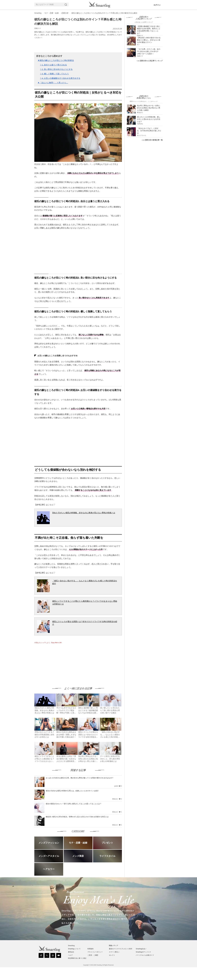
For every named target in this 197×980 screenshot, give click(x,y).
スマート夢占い (114, 952)
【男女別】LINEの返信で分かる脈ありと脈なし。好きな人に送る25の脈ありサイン (149, 40)
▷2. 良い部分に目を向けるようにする (56, 69)
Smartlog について (74, 949)
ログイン (157, 5)
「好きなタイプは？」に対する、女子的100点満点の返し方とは (149, 131)
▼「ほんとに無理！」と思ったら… (53, 83)
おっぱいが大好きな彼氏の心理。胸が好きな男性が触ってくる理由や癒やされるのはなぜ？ (80, 778)
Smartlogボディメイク (143, 952)
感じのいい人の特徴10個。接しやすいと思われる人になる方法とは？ (149, 119)
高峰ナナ (38, 28)
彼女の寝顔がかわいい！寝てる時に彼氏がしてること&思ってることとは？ (74, 804)
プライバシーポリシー (95, 952)
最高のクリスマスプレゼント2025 (121, 949)
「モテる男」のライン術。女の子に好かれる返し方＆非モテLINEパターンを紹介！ (149, 51)
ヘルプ (70, 955)
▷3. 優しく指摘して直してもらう (54, 74)
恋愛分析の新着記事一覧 (152, 140)
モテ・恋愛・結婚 (51, 13)
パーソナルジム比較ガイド (145, 955)
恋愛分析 (65, 13)
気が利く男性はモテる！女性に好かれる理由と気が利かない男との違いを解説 (149, 108)
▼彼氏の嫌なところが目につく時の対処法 (56, 60)
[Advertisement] (56, 663)
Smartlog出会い (141, 949)
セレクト (112, 955)
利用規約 (90, 949)
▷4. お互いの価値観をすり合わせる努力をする (60, 78)
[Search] (66, 5)
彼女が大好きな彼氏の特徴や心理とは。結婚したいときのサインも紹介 (72, 791)
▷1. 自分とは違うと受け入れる (54, 65)
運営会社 (71, 952)
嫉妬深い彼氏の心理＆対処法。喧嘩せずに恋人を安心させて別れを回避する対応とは (77, 817)
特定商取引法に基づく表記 (77, 958)
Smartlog (38, 13)
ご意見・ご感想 (93, 955)
